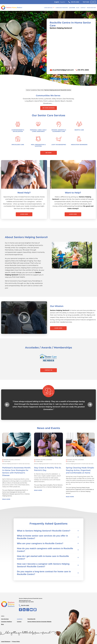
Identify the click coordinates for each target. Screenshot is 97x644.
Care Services (48, 8)
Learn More (24, 214)
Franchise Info (91, 8)
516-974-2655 (74, 2)
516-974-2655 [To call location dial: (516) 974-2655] (83, 70)
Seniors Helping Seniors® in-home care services (16, 464)
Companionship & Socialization (18, 131)
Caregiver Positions (62, 8)
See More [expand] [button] (49, 108)
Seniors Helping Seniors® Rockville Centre (35, 600)
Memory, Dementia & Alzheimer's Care (59, 131)
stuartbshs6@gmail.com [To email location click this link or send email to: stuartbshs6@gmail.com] (63, 70)
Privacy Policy (16, 642)
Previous (7, 405)
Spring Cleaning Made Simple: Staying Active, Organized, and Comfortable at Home (80, 470)
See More (49, 153)
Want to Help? (73, 193)
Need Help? (24, 193)
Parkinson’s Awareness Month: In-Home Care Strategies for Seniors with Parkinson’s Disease (15, 492)
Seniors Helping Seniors (55, 487)
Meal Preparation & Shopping (38, 145)
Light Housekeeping (59, 145)
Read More (6, 499)
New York (41, 90)
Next (90, 405)
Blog (78, 8)
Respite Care (79, 130)
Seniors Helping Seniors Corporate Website (39, 622)
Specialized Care (18, 145)
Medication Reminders (79, 145)
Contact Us (48, 370)
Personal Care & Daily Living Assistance (38, 131)
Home (28, 90)
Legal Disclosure (6, 642)
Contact (83, 8)
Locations (72, 8)
